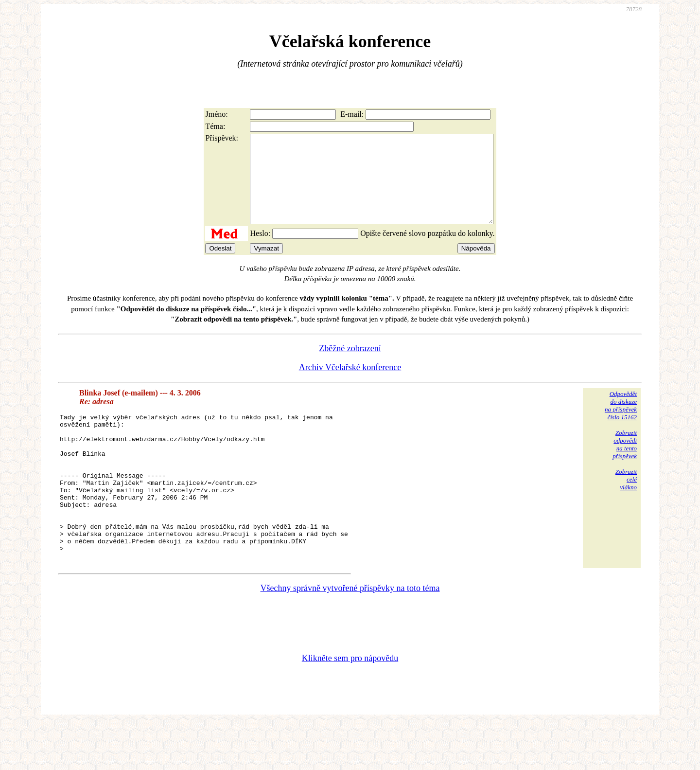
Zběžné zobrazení (350, 366)
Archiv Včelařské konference (350, 385)
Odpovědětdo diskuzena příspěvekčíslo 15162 (621, 423)
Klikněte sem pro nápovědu (350, 705)
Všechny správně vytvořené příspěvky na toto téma (350, 635)
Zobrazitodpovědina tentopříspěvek (625, 462)
